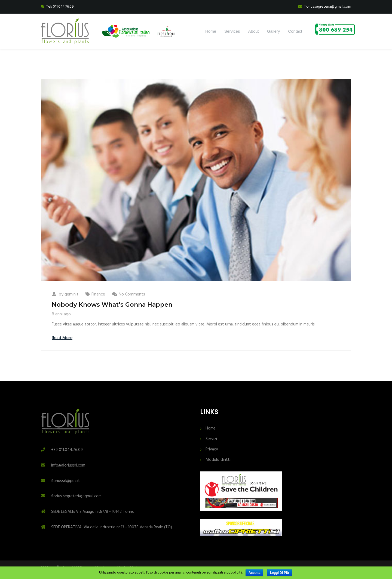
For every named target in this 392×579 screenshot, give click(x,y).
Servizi (211, 439)
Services (232, 31)
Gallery (274, 31)
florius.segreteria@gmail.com (76, 496)
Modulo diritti (218, 460)
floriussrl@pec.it (66, 481)
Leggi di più (279, 573)
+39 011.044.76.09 (67, 450)
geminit (71, 294)
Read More (62, 338)
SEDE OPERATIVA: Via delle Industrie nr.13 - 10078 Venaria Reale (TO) (112, 527)
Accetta (254, 573)
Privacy (212, 450)
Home (211, 31)
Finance (98, 294)
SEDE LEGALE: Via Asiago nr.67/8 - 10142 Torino (93, 512)
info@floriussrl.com (68, 465)
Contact (295, 31)
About (254, 31)
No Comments (132, 294)
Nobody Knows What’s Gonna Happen (112, 305)
